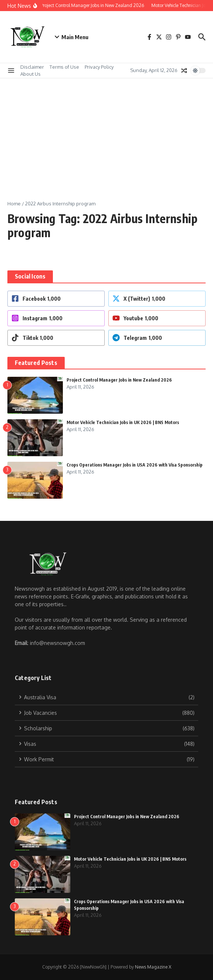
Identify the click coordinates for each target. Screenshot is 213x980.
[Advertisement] (106, 134)
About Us (31, 74)
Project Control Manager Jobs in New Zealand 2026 (119, 380)
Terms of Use (64, 67)
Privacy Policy (99, 67)
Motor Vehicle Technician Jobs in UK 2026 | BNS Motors (123, 422)
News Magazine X (153, 967)
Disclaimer (32, 67)
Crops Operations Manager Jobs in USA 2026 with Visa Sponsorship (135, 465)
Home (14, 204)
